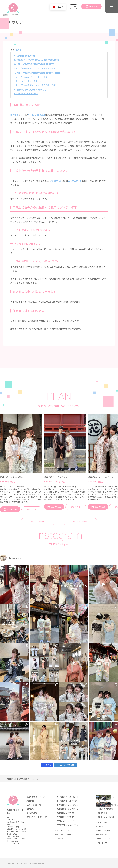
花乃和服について (34, 805)
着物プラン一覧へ (80, 521)
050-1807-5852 (20, 838)
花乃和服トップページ (36, 797)
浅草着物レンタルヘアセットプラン (101, 489)
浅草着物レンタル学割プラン (11, 489)
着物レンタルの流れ (63, 830)
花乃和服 (14, 115)
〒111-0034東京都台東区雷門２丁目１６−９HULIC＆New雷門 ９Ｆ (16, 823)
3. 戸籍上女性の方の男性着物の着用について (34, 64)
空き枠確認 (12, 509)
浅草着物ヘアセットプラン (101, 477)
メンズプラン (56, 181)
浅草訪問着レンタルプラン (68, 825)
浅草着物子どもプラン (66, 817)
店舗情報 (30, 801)
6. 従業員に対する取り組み (26, 93)
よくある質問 (32, 813)
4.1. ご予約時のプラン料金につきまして (34, 77)
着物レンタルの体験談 (64, 835)
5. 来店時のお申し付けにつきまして (30, 90)
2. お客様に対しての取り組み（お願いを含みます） (37, 60)
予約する (93, 6)
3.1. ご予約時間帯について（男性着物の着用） (37, 68)
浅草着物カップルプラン (56, 477)
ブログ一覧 (59, 839)
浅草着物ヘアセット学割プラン (15, 477)
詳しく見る (32, 509)
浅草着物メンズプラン (66, 813)
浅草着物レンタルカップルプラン (57, 489)
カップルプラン (75, 181)
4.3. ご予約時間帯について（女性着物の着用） (37, 85)
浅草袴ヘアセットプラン (67, 821)
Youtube (16, 843)
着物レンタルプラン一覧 (37, 817)
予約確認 (30, 809)
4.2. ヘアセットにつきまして (29, 81)
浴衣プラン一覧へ (38, 521)
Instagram (15, 841)
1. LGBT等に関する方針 (25, 56)
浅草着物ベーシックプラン (68, 809)
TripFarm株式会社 (37, 115)
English (73, 6)
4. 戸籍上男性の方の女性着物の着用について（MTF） (38, 73)
